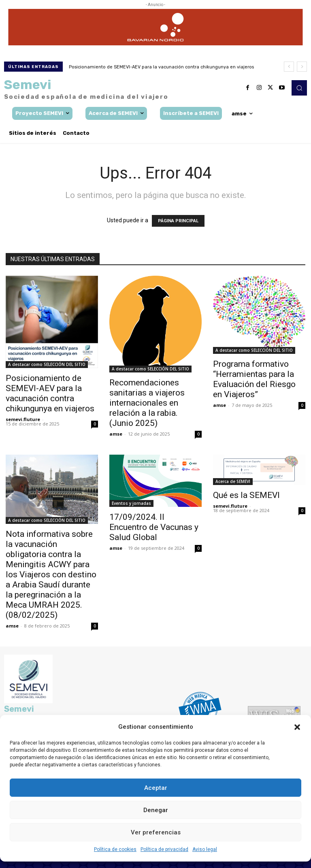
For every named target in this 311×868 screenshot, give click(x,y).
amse (116, 434)
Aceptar (156, 788)
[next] (302, 67)
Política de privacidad (164, 849)
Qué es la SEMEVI (246, 495)
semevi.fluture (23, 419)
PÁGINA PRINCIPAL (178, 221)
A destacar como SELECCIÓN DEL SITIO (47, 364)
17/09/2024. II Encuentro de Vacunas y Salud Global (154, 527)
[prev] (289, 67)
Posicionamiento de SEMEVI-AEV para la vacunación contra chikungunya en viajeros (161, 67)
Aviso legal (205, 849)
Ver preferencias (156, 832)
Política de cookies (115, 849)
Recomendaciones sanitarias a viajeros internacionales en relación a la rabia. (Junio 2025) (147, 403)
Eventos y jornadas (131, 503)
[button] (297, 727)
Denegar (156, 810)
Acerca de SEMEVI (233, 481)
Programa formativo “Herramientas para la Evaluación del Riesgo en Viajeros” (254, 379)
